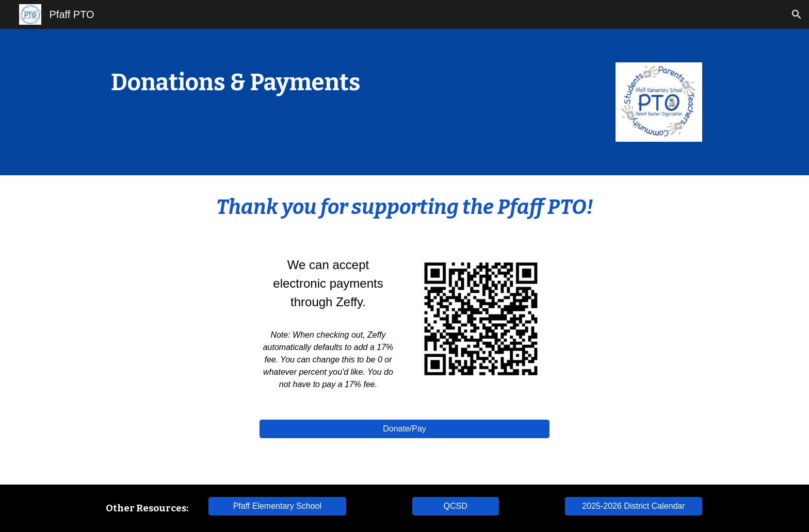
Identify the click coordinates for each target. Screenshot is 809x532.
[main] (277, 83)
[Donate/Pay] (405, 429)
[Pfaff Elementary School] (277, 506)
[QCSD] (456, 506)
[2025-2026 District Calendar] (634, 506)
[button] (797, 14)
